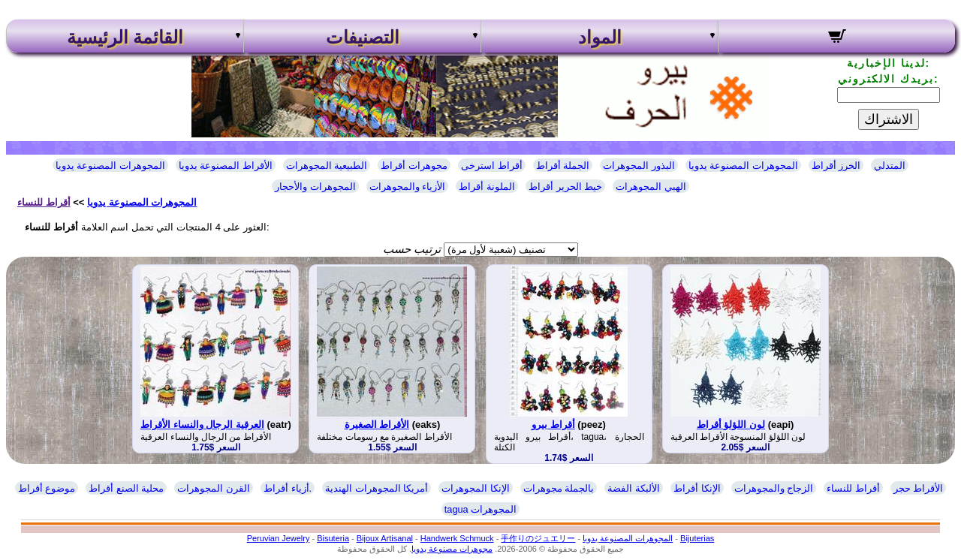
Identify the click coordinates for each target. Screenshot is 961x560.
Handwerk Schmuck (457, 538)
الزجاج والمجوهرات (774, 488)
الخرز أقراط (836, 166)
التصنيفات (363, 38)
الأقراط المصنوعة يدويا (226, 166)
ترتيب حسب (412, 249)
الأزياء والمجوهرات (408, 187)
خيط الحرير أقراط (565, 187)
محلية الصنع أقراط (126, 488)
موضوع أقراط (47, 488)
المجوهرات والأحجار (315, 187)
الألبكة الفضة (634, 488)
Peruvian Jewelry (279, 538)
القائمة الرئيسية (125, 38)
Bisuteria (333, 538)
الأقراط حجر (919, 488)
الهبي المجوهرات (651, 187)
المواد (600, 38)
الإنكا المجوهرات (476, 488)
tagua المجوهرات (481, 509)
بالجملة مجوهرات (559, 488)
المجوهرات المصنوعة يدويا (110, 166)
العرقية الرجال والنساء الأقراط (202, 425)
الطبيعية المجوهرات (327, 166)
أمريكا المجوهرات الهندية (377, 488)
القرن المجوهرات (214, 488)
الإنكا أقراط (697, 488)
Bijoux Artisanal (385, 538)
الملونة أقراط (487, 187)
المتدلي (890, 166)
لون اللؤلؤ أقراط (731, 425)
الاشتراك (889, 119)
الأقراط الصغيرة (377, 425)
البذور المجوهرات (639, 166)
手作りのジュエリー (538, 538)
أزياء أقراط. (288, 488)
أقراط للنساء (44, 202)
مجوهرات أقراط (414, 166)
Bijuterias (697, 538)
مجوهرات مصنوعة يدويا (452, 549)
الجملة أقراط (563, 166)
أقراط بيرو (553, 425)
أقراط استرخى (492, 166)
